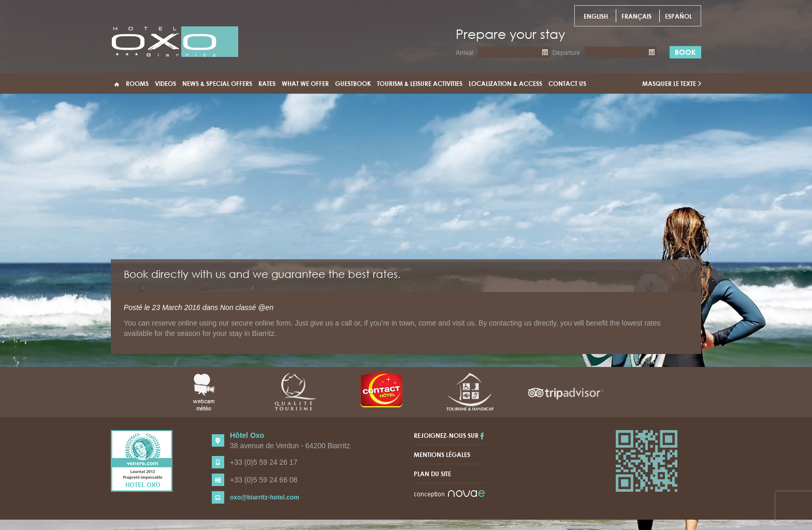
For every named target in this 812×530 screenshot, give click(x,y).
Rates (267, 83)
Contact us (567, 83)
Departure (566, 53)
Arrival (465, 53)
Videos (165, 83)
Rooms (137, 83)
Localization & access (505, 83)
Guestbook (353, 83)
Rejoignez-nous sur (449, 435)
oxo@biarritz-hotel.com (265, 497)
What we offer (305, 83)
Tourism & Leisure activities (420, 83)
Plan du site (432, 474)
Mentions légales (442, 454)
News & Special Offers (217, 83)
